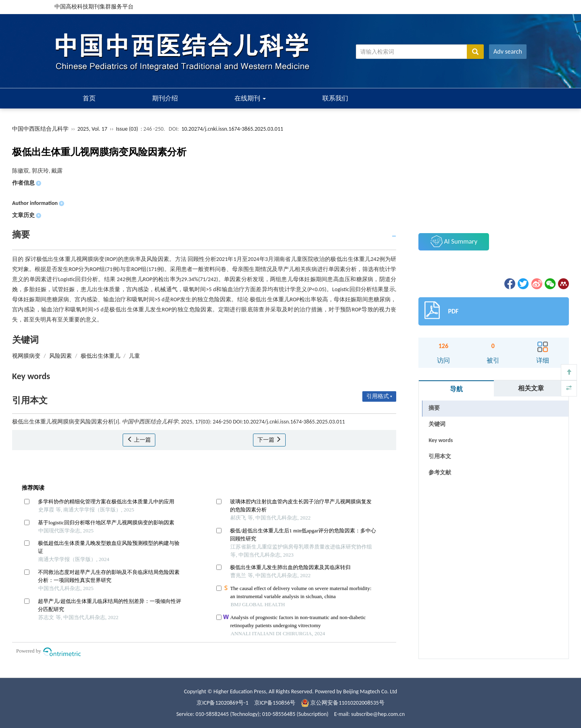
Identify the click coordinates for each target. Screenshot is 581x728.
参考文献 (440, 472)
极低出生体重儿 (100, 356)
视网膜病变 (26, 356)
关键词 (437, 424)
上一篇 (139, 440)
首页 (89, 98)
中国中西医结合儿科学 (40, 129)
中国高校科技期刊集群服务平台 (94, 7)
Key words (441, 440)
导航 (456, 389)
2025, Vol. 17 (93, 129)
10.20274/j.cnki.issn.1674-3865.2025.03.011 (232, 129)
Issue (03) (127, 129)
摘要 (434, 408)
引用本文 (440, 456)
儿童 (134, 356)
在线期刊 (250, 98)
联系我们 (335, 98)
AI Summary (454, 241)
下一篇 (269, 440)
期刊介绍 (165, 98)
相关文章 (531, 388)
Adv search (508, 51)
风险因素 (61, 356)
